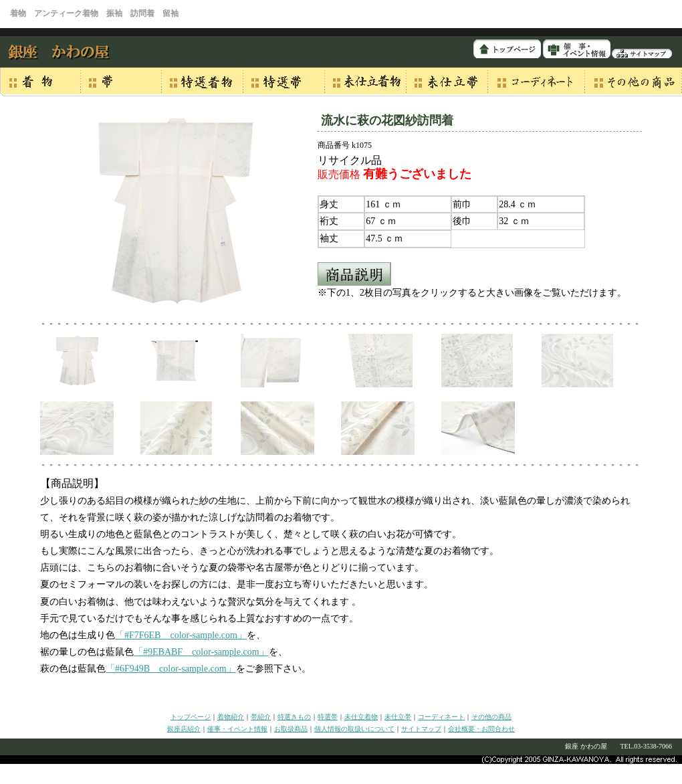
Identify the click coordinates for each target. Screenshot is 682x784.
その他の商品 (491, 717)
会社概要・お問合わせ (481, 729)
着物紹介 (231, 717)
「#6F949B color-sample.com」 (171, 669)
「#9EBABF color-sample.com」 (201, 652)
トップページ (191, 717)
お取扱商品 (291, 729)
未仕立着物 (361, 717)
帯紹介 (261, 717)
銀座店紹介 (184, 729)
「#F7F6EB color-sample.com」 (181, 635)
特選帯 (328, 717)
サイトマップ (421, 729)
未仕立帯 (398, 717)
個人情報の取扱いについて (354, 729)
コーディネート (441, 717)
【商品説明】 (72, 483)
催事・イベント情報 (237, 729)
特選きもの (294, 717)
